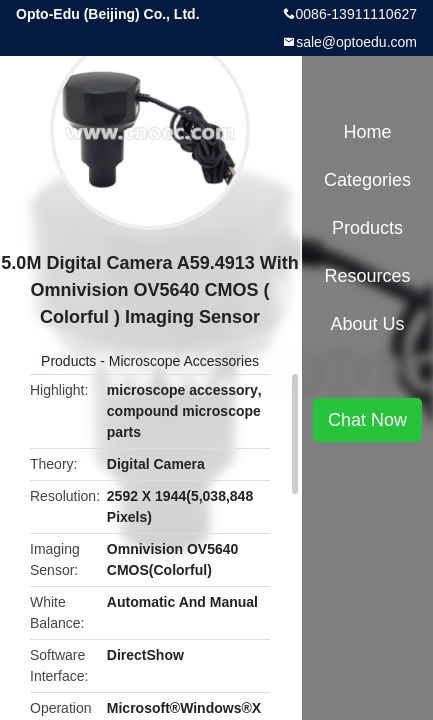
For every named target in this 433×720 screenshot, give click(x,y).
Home (367, 132)
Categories (367, 180)
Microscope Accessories (184, 361)
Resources (367, 276)
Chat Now (367, 420)
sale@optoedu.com (356, 42)
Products (68, 361)
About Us (367, 324)
